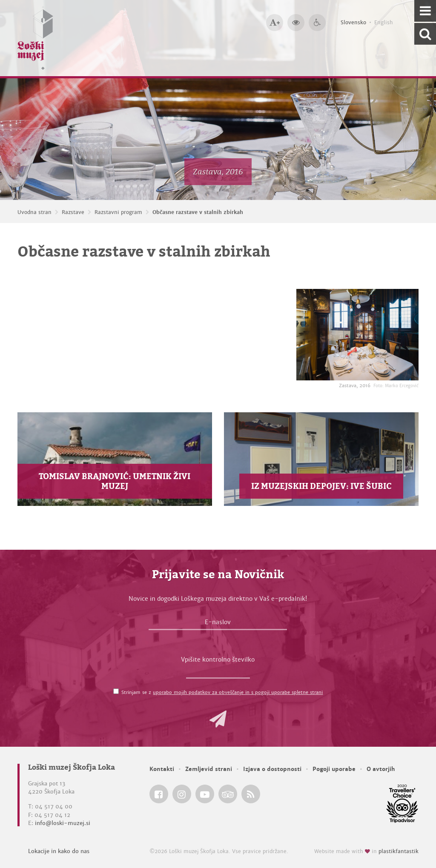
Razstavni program (118, 212)
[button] (218, 719)
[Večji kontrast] (296, 23)
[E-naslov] (218, 624)
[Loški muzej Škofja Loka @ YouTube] (205, 794)
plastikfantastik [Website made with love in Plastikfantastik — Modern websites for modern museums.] (399, 851)
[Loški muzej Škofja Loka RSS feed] (251, 794)
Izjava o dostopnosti (272, 769)
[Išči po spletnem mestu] (425, 34)
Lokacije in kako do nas (59, 851)
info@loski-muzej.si (63, 823)
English (384, 23)
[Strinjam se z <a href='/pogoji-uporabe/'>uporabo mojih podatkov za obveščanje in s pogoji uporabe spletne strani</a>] (116, 691)
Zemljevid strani (209, 769)
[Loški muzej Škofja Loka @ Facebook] (159, 794)
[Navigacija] (425, 11)
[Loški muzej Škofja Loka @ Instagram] (182, 794)
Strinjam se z (222, 692)
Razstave (73, 212)
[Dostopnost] (317, 23)
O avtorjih (381, 769)
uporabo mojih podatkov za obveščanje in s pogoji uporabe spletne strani (238, 692)
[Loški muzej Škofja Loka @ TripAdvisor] (228, 794)
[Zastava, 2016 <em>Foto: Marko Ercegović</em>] (357, 335)
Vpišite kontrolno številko (218, 660)
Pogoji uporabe (334, 769)
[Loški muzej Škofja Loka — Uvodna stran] (35, 38)
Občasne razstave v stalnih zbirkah (198, 212)
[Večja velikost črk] (275, 23)
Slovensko (353, 23)
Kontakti (162, 769)
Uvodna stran (34, 212)
